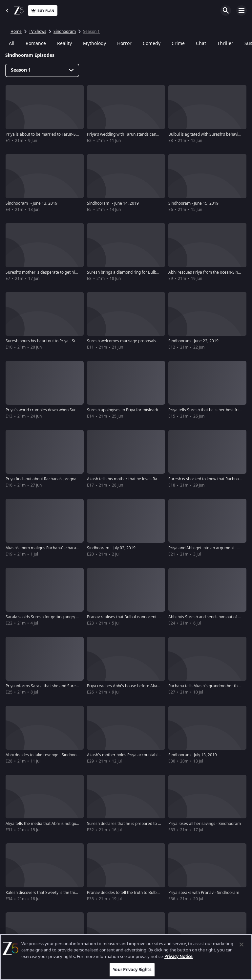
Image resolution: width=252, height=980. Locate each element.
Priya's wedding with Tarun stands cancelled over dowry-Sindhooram (149, 134)
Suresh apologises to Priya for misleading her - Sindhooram (141, 410)
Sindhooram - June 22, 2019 (193, 341)
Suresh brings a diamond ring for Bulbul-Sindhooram (135, 272)
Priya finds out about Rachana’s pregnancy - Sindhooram (57, 479)
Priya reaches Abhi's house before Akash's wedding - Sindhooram (147, 686)
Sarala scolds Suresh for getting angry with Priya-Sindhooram (62, 617)
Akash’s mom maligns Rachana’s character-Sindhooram (56, 548)
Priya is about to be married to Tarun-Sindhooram (51, 134)
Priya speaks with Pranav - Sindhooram (204, 893)
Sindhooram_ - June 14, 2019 (113, 203)
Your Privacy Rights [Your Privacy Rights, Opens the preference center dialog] (132, 970)
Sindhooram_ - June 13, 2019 (31, 203)
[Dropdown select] (42, 70)
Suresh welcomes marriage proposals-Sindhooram (133, 341)
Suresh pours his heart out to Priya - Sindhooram (50, 341)
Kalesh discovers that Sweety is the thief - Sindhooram (55, 893)
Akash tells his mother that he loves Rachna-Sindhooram (138, 479)
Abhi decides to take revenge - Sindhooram (45, 755)
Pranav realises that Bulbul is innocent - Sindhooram (135, 617)
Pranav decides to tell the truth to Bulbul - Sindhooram (136, 893)
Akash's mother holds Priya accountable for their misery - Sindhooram (151, 755)
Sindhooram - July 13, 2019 (193, 755)
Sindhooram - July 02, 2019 (111, 548)
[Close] (241, 945)
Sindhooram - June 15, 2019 (193, 203)
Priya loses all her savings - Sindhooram (205, 824)
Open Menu (241, 11)
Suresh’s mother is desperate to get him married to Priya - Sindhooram (70, 272)
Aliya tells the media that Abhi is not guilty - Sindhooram (56, 824)
